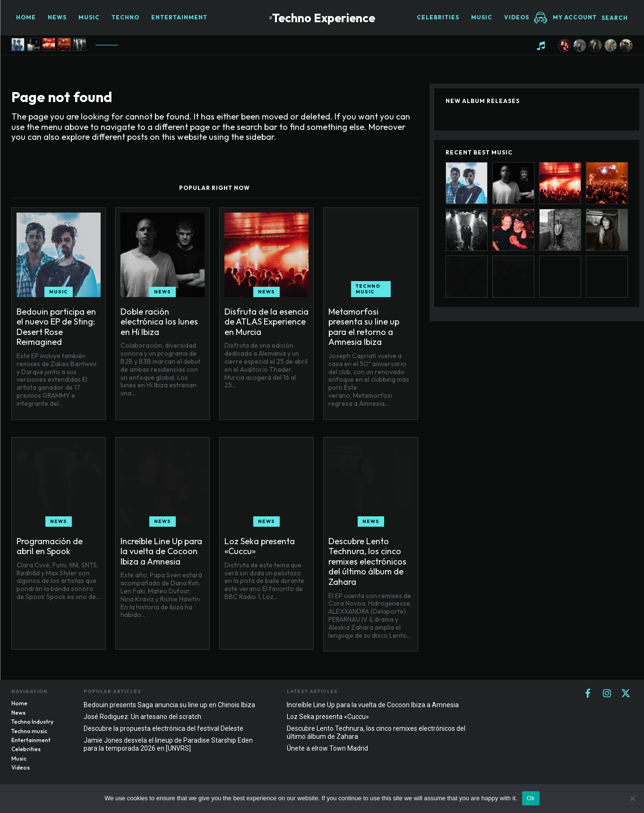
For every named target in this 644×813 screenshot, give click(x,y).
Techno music (368, 289)
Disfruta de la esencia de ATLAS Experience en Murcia (266, 322)
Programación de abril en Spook (50, 546)
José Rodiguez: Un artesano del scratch (142, 717)
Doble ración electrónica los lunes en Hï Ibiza (159, 322)
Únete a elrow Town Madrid (327, 748)
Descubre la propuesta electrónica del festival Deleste (163, 728)
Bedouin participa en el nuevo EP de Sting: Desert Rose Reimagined (56, 327)
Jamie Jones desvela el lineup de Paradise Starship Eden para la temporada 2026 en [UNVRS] (168, 744)
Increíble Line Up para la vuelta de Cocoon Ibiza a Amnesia (161, 551)
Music (59, 292)
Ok (531, 798)
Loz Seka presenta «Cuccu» (260, 546)
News (163, 292)
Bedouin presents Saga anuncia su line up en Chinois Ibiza (169, 705)
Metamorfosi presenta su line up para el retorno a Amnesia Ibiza (364, 327)
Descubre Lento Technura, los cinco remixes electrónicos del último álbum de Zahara (367, 561)
